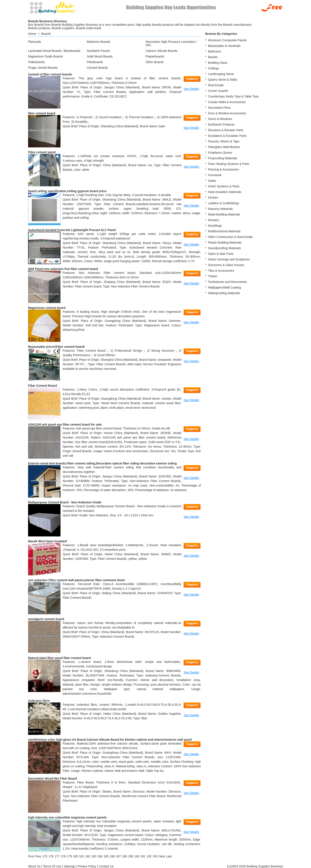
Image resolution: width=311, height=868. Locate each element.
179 (69, 856)
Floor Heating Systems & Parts (229, 164)
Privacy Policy (87, 866)
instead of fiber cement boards (50, 74)
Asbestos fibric (39, 701)
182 (88, 856)
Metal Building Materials (224, 214)
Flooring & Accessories (223, 169)
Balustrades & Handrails (224, 46)
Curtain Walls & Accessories (227, 102)
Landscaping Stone (221, 74)
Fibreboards (95, 62)
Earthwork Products (221, 124)
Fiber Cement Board (43, 386)
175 (45, 856)
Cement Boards (97, 68)
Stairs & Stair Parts (221, 254)
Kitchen (213, 198)
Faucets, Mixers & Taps (224, 141)
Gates (212, 181)
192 (149, 856)
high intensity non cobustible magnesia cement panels (67, 817)
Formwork (215, 175)
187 (118, 856)
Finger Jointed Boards (43, 68)
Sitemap (69, 866)
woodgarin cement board (46, 619)
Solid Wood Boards (100, 56)
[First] (31, 856)
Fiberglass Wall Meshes (224, 147)
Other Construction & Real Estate (230, 237)
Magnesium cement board (47, 308)
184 (100, 856)
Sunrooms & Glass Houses (226, 265)
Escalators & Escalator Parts (227, 136)
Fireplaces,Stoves (220, 153)
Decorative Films (219, 108)
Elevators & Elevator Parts (226, 130)
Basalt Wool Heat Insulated (47, 541)
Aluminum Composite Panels (227, 40)
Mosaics (213, 220)
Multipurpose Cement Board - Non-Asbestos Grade (65, 502)
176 (51, 856)
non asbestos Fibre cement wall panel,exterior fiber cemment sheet (76, 580)
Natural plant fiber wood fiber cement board (59, 658)
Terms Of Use (52, 866)
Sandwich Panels (98, 51)
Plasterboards (155, 56)
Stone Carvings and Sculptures (229, 259)
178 (63, 856)
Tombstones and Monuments (227, 282)
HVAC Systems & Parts (224, 186)
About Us (34, 866)
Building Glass (218, 63)
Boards (46, 34)
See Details (191, 89)
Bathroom (215, 51)
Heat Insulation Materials (225, 192)
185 (106, 856)
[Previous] (38, 856)
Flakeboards (36, 62)
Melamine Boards (99, 42)
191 (143, 856)
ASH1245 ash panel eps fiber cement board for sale (65, 424)
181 (82, 856)
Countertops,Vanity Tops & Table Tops (233, 96)
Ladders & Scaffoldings (224, 203)
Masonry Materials (220, 209)
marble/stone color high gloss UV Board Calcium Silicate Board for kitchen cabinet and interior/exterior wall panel (110, 740)
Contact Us (106, 866)
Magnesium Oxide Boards (45, 56)
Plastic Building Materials (225, 243)
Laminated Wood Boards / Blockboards (54, 51)
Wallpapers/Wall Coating (224, 287)
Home (32, 34)
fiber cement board (42, 113)
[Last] (169, 856)
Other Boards (155, 62)
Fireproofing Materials (223, 158)
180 (75, 856)
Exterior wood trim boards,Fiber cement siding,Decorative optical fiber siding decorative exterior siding (102, 463)
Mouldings (215, 226)
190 (137, 856)
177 (57, 856)
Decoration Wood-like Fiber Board (52, 779)
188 (125, 856)
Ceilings (213, 68)
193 (155, 856)
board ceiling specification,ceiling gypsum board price (67, 191)
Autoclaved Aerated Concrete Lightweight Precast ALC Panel (72, 230)
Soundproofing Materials (224, 248)
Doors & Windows (220, 119)
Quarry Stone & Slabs (223, 80)
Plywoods (35, 42)
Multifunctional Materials (224, 231)
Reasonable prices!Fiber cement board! (56, 347)
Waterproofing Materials (224, 293)
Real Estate (216, 85)
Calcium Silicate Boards (162, 51)
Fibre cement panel (42, 152)
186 (112, 856)
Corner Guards (218, 91)
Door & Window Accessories (227, 113)
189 (131, 856)
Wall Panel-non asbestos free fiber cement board (63, 269)
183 (94, 856)
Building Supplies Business (265, 866)
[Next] (162, 856)
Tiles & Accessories (221, 271)
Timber (213, 276)
